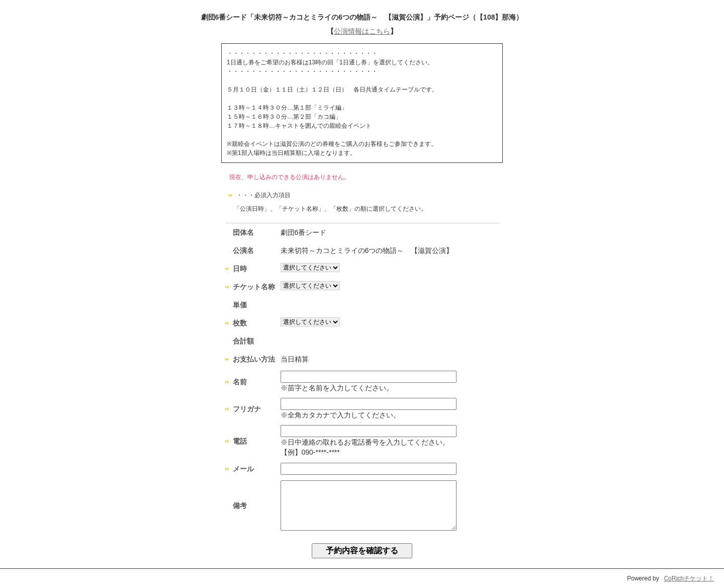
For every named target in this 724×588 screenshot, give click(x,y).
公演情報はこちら (362, 31)
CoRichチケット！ (689, 578)
